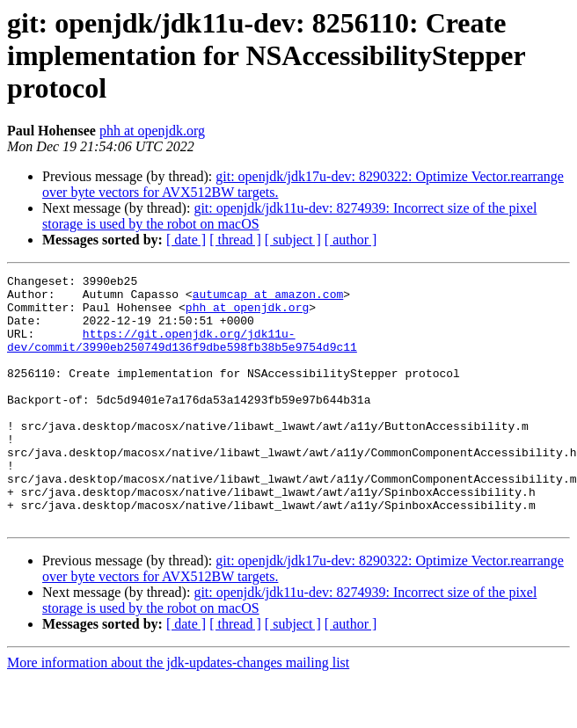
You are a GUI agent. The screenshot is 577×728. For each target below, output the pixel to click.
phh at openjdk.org (152, 131)
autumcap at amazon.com (268, 299)
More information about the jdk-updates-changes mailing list (178, 713)
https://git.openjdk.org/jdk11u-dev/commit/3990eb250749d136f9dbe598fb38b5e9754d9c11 (182, 354)
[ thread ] (235, 240)
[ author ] (351, 240)
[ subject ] (293, 240)
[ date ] (186, 240)
